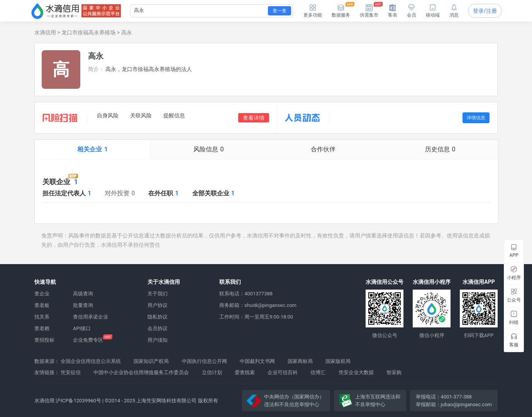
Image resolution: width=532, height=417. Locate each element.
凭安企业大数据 (356, 372)
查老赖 (42, 328)
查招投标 (44, 340)
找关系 (42, 317)
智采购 (394, 372)
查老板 (42, 305)
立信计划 (212, 372)
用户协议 (158, 305)
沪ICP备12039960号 (78, 401)
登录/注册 (485, 11)
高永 (127, 32)
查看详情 (254, 118)
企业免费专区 (88, 340)
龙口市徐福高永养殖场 (88, 32)
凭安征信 (71, 372)
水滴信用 (45, 32)
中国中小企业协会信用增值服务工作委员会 (141, 372)
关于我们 (158, 294)
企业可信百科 (283, 372)
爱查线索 (245, 372)
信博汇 (318, 372)
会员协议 (158, 328)
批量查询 (83, 305)
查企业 (42, 294)
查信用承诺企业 (91, 317)
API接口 (82, 328)
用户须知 (158, 340)
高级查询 (83, 294)
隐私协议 (158, 317)
